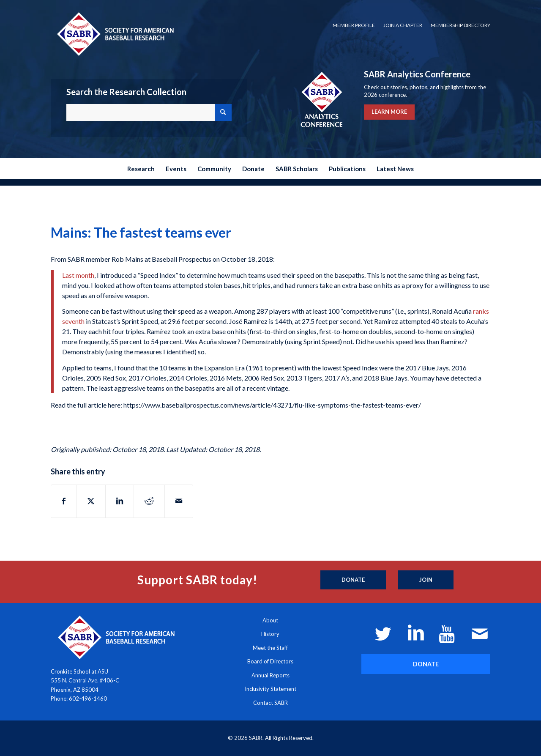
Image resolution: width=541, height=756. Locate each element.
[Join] (426, 580)
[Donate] (353, 580)
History (270, 634)
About (270, 620)
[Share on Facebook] (64, 501)
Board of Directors (270, 661)
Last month (78, 275)
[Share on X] (91, 501)
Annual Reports (270, 675)
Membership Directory (460, 25)
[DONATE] (426, 664)
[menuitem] (354, 25)
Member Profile (354, 25)
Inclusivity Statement (270, 689)
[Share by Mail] (179, 501)
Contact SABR (270, 703)
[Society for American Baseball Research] (115, 34)
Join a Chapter (403, 25)
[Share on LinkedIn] (120, 501)
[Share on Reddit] (149, 501)
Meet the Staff (270, 648)
